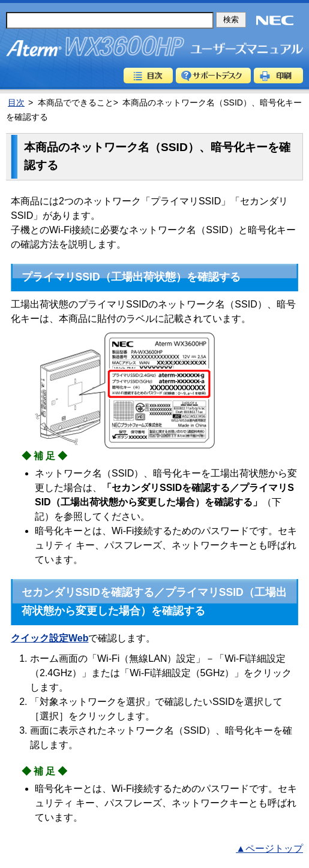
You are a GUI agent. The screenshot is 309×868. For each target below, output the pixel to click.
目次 (148, 76)
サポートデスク (213, 76)
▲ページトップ (269, 849)
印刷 (278, 76)
